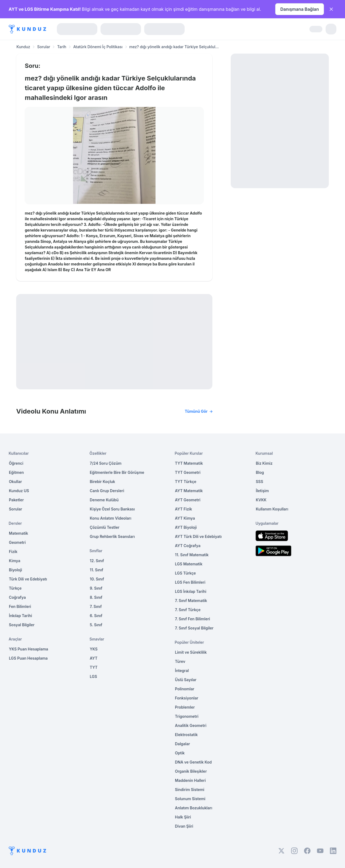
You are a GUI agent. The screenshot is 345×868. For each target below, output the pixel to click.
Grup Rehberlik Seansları (112, 536)
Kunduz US (19, 491)
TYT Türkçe (186, 482)
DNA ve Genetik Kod (193, 762)
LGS (93, 676)
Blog (260, 472)
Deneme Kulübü (104, 500)
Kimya (15, 561)
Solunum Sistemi (190, 799)
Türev (180, 661)
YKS (94, 649)
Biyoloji (15, 570)
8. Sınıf (96, 597)
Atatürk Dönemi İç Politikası (98, 47)
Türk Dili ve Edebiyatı (28, 579)
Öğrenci (16, 463)
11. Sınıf (96, 570)
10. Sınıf (97, 579)
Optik (180, 753)
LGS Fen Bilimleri (190, 582)
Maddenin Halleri (190, 780)
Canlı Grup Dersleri (107, 491)
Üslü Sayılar (186, 680)
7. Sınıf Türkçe (188, 610)
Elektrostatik (186, 735)
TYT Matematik (189, 463)
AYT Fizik (184, 509)
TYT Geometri (188, 472)
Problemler (185, 707)
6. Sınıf (96, 616)
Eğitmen (16, 472)
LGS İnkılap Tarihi (191, 591)
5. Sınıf (96, 625)
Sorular (44, 47)
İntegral (182, 671)
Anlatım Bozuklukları (194, 808)
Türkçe (15, 588)
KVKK (261, 500)
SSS (259, 482)
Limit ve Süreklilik (191, 652)
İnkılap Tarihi (20, 616)
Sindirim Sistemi (190, 790)
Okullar (15, 482)
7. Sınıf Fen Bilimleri (192, 619)
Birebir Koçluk (102, 482)
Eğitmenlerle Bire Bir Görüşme (117, 472)
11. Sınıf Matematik (192, 555)
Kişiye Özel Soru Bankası (112, 509)
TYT (94, 667)
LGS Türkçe (185, 573)
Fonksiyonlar (187, 698)
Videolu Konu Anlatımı (114, 411)
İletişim (262, 491)
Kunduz (23, 47)
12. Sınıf (97, 561)
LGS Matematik (189, 564)
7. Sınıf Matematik (191, 601)
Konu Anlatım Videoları (111, 518)
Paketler (16, 500)
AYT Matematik (189, 491)
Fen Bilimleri (20, 606)
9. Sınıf (96, 588)
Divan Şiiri (184, 826)
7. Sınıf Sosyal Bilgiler (194, 628)
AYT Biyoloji (186, 527)
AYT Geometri (188, 500)
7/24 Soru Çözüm (106, 463)
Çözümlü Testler (105, 527)
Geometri (17, 542)
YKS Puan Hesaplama (29, 649)
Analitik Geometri (191, 725)
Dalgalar (182, 744)
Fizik (13, 552)
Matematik (18, 533)
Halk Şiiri (183, 817)
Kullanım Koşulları (272, 509)
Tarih (62, 47)
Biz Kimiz (264, 463)
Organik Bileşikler (191, 771)
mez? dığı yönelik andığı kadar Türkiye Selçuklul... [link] (174, 47)
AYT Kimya (185, 518)
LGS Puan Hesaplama (28, 658)
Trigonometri (187, 716)
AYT (94, 658)
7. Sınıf (96, 606)
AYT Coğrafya (188, 546)
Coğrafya (17, 597)
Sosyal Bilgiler (22, 625)
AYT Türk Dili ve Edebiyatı (198, 536)
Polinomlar (185, 689)
